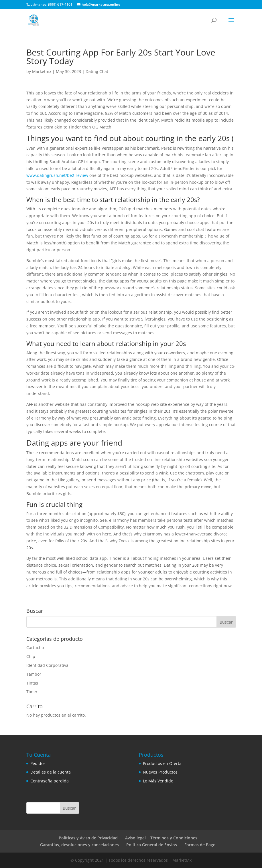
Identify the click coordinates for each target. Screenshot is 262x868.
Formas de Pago (200, 845)
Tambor (34, 674)
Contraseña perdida (50, 781)
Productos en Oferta (162, 763)
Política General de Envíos (152, 845)
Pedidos (38, 763)
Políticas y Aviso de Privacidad (88, 838)
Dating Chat (97, 71)
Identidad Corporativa (47, 665)
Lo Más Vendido (158, 781)
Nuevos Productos (160, 772)
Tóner (32, 692)
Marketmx (42, 71)
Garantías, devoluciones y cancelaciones (79, 845)
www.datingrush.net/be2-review (57, 175)
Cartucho (35, 647)
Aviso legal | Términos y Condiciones (161, 838)
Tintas (32, 683)
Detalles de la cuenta (51, 772)
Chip (31, 656)
